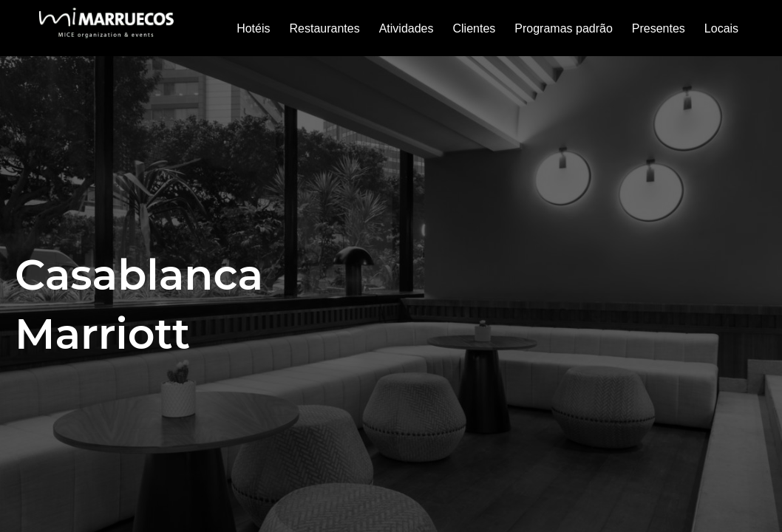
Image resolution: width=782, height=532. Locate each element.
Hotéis (253, 28)
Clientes (474, 28)
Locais (721, 28)
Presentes (659, 28)
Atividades (407, 28)
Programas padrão (564, 28)
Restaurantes (324, 28)
